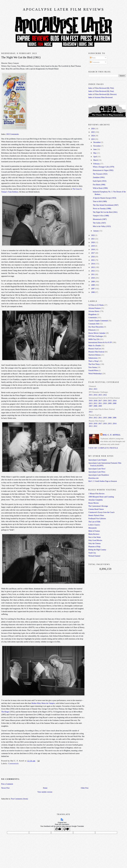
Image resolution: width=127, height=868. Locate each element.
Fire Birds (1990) (99, 185)
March (96, 160)
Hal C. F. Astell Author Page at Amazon (103, 481)
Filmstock (92, 330)
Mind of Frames (94, 531)
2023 (93, 139)
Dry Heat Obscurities (96, 327)
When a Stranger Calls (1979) (104, 167)
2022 (93, 235)
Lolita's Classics (94, 525)
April (95, 157)
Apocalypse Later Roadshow (99, 475)
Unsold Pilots (93, 370)
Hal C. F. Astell (112, 435)
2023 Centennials (12, 134)
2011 (93, 274)
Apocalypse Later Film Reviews (63, 9)
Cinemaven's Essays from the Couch (101, 512)
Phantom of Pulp (94, 547)
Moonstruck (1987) (100, 219)
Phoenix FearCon (95, 349)
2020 (93, 242)
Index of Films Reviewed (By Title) (101, 88)
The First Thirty (94, 364)
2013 (93, 267)
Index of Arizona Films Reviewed (100, 97)
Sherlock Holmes (95, 355)
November (97, 146)
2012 (93, 271)
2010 (93, 278)
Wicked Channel (94, 556)
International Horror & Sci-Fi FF (100, 342)
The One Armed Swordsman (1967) (106, 205)
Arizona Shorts (94, 311)
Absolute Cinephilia (96, 500)
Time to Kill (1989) (100, 201)
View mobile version (45, 792)
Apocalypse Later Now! (97, 469)
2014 (93, 264)
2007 (93, 289)
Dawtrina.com (93, 478)
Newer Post (5, 788)
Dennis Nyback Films (96, 515)
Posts (93, 58)
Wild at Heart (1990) (100, 188)
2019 (93, 246)
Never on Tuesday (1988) (102, 208)
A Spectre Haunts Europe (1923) (105, 198)
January (96, 231)
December (97, 142)
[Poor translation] (66, 829)
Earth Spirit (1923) (100, 181)
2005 (100, 406)
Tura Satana (93, 367)
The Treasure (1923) (100, 174)
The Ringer (5, 712)
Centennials (14, 764)
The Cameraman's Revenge (98, 506)
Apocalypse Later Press (97, 472)
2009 (93, 281)
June (95, 149)
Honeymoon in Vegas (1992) (103, 170)
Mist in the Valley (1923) (102, 226)
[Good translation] (58, 829)
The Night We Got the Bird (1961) (21, 57)
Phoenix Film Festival (96, 352)
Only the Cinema (95, 543)
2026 (93, 129)
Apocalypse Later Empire (98, 460)
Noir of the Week (95, 537)
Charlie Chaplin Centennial (98, 321)
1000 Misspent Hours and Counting (101, 497)
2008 (93, 285)
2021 (93, 239)
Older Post (85, 788)
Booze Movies (94, 503)
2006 (95, 406)
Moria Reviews (94, 534)
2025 (93, 132)
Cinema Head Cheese (96, 509)
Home (45, 788)
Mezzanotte (93, 528)
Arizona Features (95, 308)
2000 (93, 292)
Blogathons (92, 314)
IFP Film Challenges (96, 336)
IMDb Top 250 (94, 339)
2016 (93, 257)
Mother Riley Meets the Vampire (43, 703)
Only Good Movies (95, 540)
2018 (93, 249)
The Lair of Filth (94, 522)
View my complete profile (103, 448)
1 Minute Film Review (96, 494)
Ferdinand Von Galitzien (97, 519)
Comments (95, 62)
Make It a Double (95, 346)
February (97, 164)
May (95, 153)
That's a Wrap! (94, 361)
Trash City (92, 553)
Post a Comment (7, 784)
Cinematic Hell (94, 324)
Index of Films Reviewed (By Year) (101, 91)
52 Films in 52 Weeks (96, 305)
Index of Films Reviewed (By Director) (102, 94)
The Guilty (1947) (99, 223)
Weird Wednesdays (95, 374)
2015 (93, 260)
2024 (93, 136)
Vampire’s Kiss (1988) (101, 216)
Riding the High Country (97, 550)
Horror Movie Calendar (97, 333)
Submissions (93, 358)
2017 (93, 253)
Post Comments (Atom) (20, 799)
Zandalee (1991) (99, 177)
